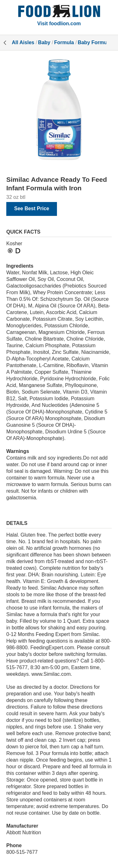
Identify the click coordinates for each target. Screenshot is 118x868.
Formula (64, 42)
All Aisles (23, 42)
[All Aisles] (59, 12)
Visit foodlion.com (59, 24)
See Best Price (32, 208)
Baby (44, 42)
